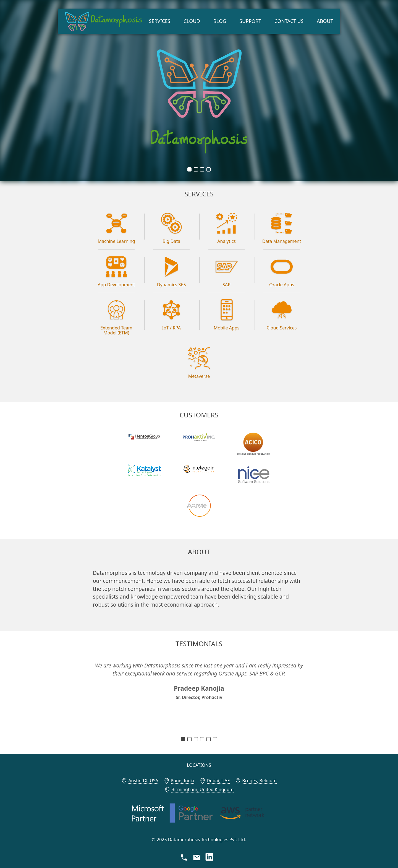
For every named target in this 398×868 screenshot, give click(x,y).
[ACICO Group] (254, 444)
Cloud (192, 21)
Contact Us (289, 21)
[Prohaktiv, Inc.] (199, 437)
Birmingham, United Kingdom (202, 790)
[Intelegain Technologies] (199, 469)
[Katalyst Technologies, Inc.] (144, 470)
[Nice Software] (254, 475)
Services (160, 21)
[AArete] (199, 506)
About (325, 21)
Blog (220, 21)
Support (250, 21)
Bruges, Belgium (259, 781)
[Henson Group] (144, 436)
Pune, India (183, 781)
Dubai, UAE (218, 781)
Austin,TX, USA (143, 781)
